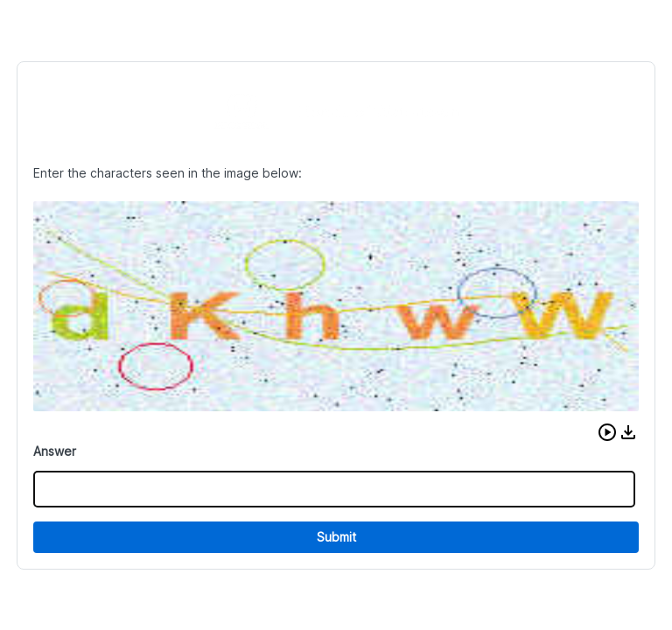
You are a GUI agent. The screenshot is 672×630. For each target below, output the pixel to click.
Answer (55, 451)
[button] (607, 432)
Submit (336, 537)
